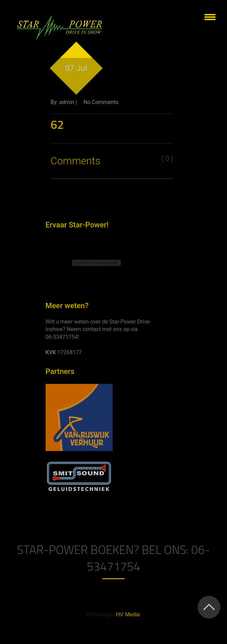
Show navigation (210, 17)
